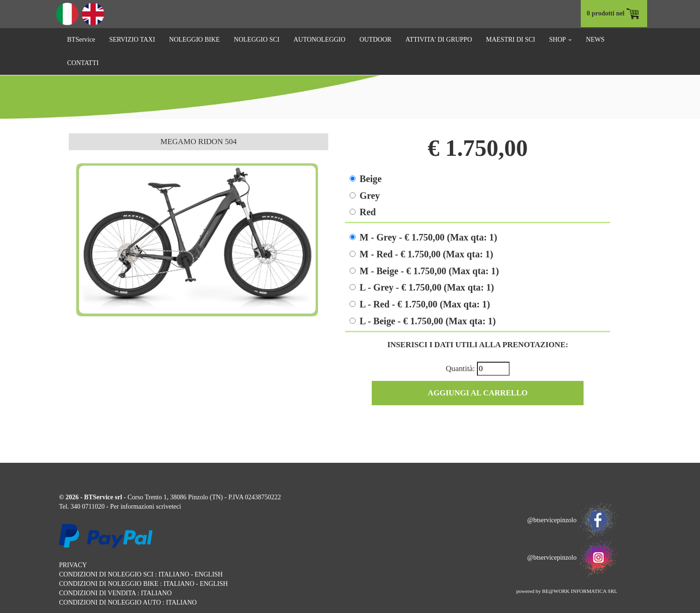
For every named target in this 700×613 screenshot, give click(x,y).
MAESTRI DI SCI (510, 40)
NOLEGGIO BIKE (195, 40)
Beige (371, 179)
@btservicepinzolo (572, 520)
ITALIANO (174, 574)
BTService (81, 40)
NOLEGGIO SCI (257, 40)
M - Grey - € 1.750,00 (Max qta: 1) (428, 237)
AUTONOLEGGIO (320, 40)
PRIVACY (73, 565)
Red (368, 212)
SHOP (560, 40)
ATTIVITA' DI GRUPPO (439, 40)
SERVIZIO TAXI (132, 40)
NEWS (595, 40)
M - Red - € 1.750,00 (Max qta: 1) (426, 254)
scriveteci (168, 507)
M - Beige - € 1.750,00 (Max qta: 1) (429, 271)
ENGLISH (209, 574)
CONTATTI (83, 63)
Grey (370, 196)
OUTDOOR (375, 40)
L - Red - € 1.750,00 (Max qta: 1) (425, 304)
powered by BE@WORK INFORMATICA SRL (567, 591)
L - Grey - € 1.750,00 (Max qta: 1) (427, 287)
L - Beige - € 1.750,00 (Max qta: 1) (428, 321)
